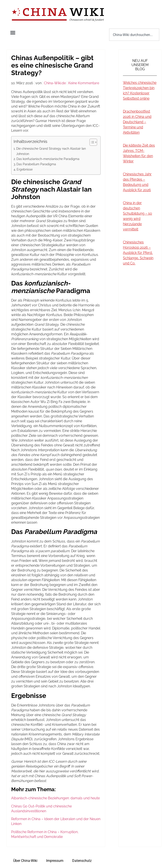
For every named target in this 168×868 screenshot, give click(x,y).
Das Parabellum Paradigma (36, 164)
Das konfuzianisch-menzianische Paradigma (48, 159)
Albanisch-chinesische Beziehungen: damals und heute (55, 798)
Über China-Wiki (25, 861)
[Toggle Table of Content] (91, 142)
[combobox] (134, 35)
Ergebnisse (25, 169)
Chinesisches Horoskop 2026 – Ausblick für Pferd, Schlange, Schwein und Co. (138, 253)
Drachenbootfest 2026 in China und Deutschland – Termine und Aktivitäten (137, 122)
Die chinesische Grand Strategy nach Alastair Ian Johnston (51, 151)
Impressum (55, 861)
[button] (13, 33)
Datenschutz (82, 861)
